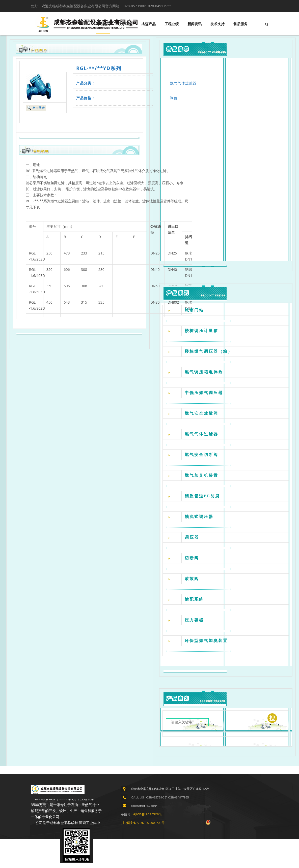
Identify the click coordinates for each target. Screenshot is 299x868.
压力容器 (194, 620)
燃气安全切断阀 (201, 455)
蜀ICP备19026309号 (148, 814)
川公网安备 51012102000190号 (143, 823)
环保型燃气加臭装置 (206, 641)
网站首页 (103, 24)
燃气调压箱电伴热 (204, 372)
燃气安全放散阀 (201, 413)
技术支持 (218, 24)
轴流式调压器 (199, 517)
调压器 (192, 537)
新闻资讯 (195, 24)
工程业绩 (172, 24)
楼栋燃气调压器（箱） (209, 351)
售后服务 (240, 24)
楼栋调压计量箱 (201, 331)
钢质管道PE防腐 (202, 496)
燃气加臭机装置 (201, 475)
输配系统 (194, 599)
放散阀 (192, 579)
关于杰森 (126, 24)
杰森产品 (149, 24)
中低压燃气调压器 (204, 393)
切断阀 (192, 558)
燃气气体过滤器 (183, 83)
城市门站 (194, 310)
